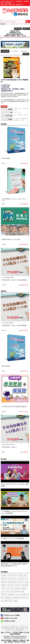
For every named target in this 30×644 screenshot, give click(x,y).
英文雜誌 (10, 585)
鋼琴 (6, 601)
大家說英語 (19, 1)
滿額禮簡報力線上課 (15, 33)
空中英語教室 (14, 51)
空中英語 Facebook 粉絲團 (11, 615)
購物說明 (15, 640)
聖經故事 (8, 598)
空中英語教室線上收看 (18, 598)
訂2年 (15, 112)
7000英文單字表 (12, 576)
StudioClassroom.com (7, 1)
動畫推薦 (4, 579)
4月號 (19, 109)
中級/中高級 (20, 115)
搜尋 (27, 22)
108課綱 (4, 576)
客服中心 (20, 5)
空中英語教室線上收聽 (14, 582)
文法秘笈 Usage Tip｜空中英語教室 (12, 539)
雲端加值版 (23, 595)
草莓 (15, 579)
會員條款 (10, 642)
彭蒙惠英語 (8, 3)
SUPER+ (4, 595)
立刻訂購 (4, 107)
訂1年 (19, 112)
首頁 (1, 39)
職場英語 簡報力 (15, 31)
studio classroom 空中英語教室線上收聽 (13, 591)
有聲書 (20, 576)
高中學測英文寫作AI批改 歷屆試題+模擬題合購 (14, 407)
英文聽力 (17, 588)
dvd (17, 595)
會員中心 (26, 29)
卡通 (8, 588)
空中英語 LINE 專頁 (9, 621)
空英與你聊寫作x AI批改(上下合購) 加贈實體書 (14, 280)
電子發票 (17, 642)
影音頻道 (12, 5)
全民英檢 (17, 585)
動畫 (25, 576)
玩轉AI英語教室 (6, 158)
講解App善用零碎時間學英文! (15, 34)
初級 (15, 115)
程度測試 (26, 54)
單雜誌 (23, 120)
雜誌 (10, 601)
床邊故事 (24, 588)
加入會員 (18, 29)
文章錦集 (4, 5)
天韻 (12, 588)
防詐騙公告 (22, 640)
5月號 (15, 109)
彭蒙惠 (15, 601)
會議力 (8, 24)
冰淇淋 (10, 579)
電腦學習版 (11, 595)
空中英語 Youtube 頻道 (10, 618)
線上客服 (23, 642)
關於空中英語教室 (6, 640)
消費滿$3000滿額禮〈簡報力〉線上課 (15, 36)
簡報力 (21, 24)
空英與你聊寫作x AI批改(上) (9, 447)
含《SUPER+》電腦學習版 (20, 119)
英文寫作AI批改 (15, 24)
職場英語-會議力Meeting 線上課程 (11, 239)
